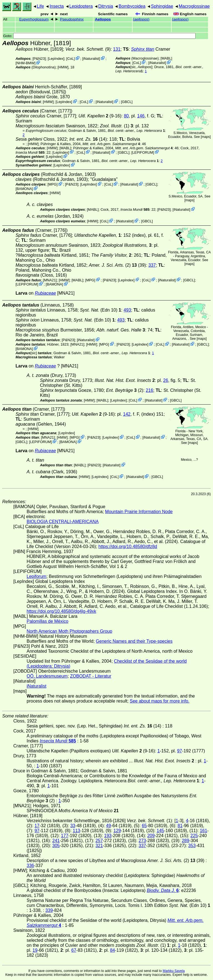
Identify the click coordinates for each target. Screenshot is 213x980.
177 (65, 836)
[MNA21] (50, 280)
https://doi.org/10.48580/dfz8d (128, 546)
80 (126, 116)
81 (180, 826)
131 (117, 49)
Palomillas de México (47, 621)
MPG (53, 184)
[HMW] (63, 67)
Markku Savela (173, 971)
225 (194, 836)
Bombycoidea (132, 6)
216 (150, 390)
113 (76, 831)
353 (192, 846)
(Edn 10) (101, 310)
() (141, 19)
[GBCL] (127, 102)
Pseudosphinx (72, 19)
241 (56, 841)
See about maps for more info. (160, 701)
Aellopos (103, 19)
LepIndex (56, 59)
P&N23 (39, 59)
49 (108, 826)
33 (73, 826)
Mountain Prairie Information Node (139, 512)
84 (113, 950)
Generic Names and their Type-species (134, 641)
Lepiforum (36, 576)
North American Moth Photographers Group (69, 631)
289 (185, 841)
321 (99, 846)
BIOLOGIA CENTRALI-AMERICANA (63, 522)
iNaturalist (91, 59)
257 (99, 841)
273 (142, 841)
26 (166, 380)
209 (151, 836)
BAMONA (24, 189)
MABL (166, 58)
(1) (115, 126)
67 (74, 950)
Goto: (99, 36)
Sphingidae (162, 6)
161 (203, 831)
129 (117, 831)
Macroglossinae (194, 6)
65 (144, 826)
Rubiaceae (45, 293)
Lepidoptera (81, 6)
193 (108, 836)
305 (56, 846)
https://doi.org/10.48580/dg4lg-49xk (61, 611)
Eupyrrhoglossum (34, 19)
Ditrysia (106, 6)
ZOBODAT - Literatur (91, 676)
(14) (88, 139)
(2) (125, 390)
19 (35, 950)
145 (160, 831)
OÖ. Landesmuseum (47, 676)
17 (37, 826)
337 (152, 265)
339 (49, 910)
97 (180, 751)
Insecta (57, 6)
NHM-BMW (26, 63)
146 (141, 116)
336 (30, 865)
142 (127, 414)
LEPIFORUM (143, 152)
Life (40, 6)
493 (127, 310)
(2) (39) (117, 265)
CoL (70, 59)
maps (206, 137)
